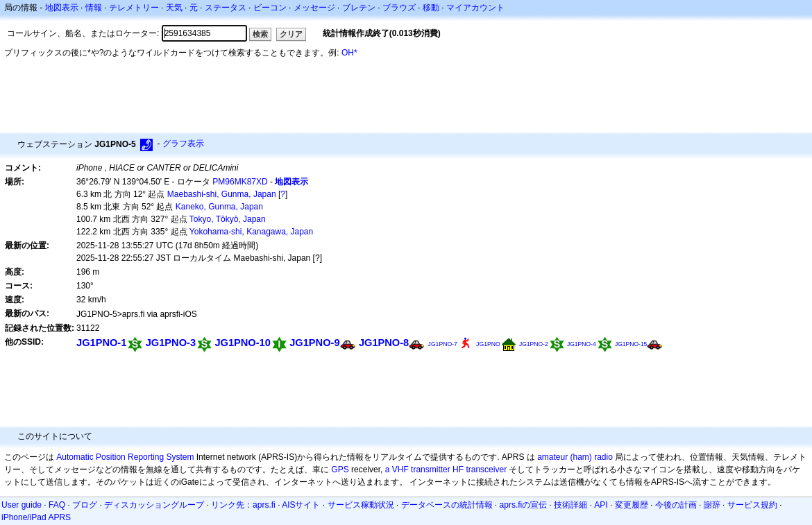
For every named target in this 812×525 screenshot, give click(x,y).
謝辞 (712, 505)
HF (458, 470)
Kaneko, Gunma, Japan (219, 207)
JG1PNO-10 (242, 343)
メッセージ (314, 8)
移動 (431, 8)
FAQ (57, 505)
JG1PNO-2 (534, 344)
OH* (349, 53)
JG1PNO (488, 344)
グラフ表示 (183, 144)
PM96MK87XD (240, 182)
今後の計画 (676, 505)
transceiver (486, 470)
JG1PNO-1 (101, 343)
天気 (174, 8)
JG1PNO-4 (582, 344)
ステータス (226, 8)
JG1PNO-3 (171, 343)
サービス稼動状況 (361, 505)
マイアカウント (475, 8)
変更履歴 (632, 505)
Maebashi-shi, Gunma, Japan (222, 194)
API (601, 505)
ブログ (85, 505)
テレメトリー (134, 8)
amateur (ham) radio (575, 457)
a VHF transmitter (418, 470)
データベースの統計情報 (447, 505)
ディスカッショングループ (154, 505)
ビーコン (270, 8)
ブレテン (359, 8)
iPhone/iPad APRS (36, 517)
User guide (22, 505)
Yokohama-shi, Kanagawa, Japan (251, 232)
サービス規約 (752, 505)
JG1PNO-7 (443, 344)
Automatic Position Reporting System (125, 457)
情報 (94, 8)
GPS (340, 470)
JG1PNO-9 (314, 343)
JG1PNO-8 (384, 343)
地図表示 (62, 8)
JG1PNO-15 (631, 344)
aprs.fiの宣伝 (524, 505)
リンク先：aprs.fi (243, 505)
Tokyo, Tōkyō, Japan (228, 219)
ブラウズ (399, 8)
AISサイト (301, 505)
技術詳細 (570, 505)
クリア (291, 34)
